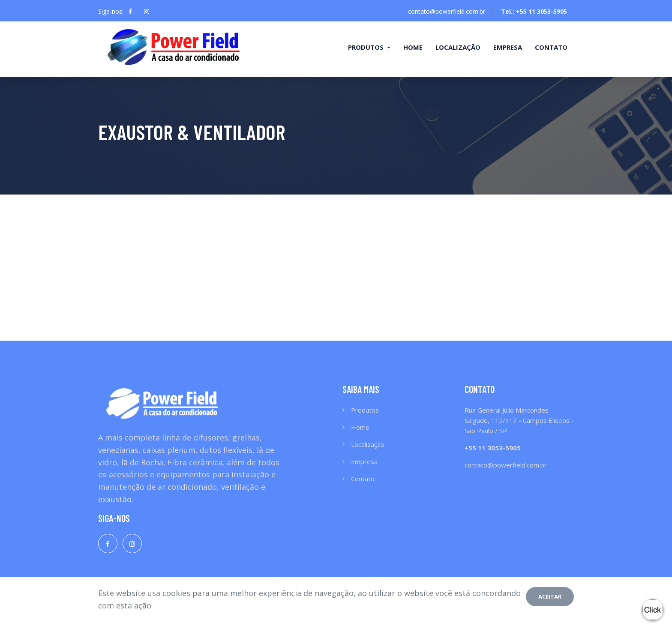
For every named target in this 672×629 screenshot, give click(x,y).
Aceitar (550, 596)
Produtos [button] (367, 47)
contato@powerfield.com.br (447, 11)
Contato (551, 47)
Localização (458, 47)
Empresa (508, 47)
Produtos (365, 410)
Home (413, 47)
